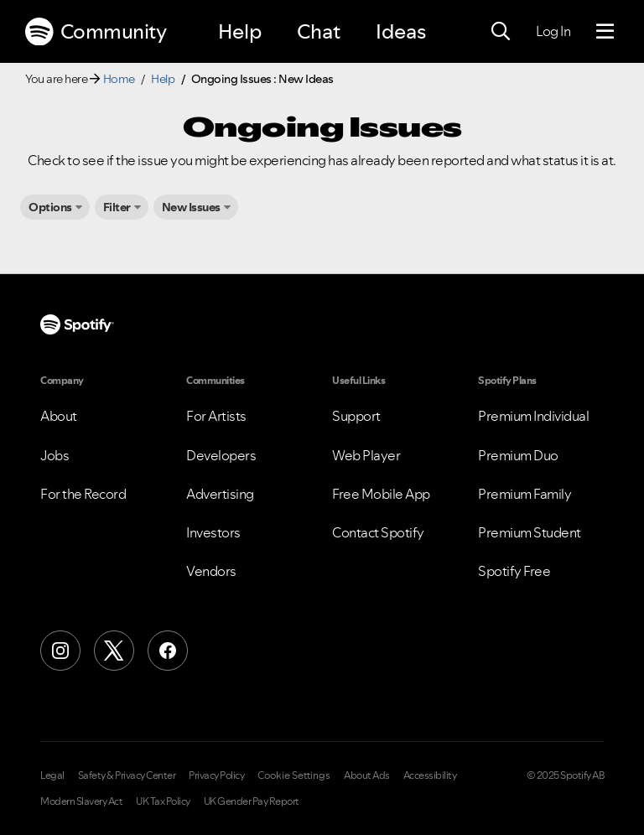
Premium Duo (518, 455)
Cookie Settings (294, 775)
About (59, 416)
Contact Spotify (378, 532)
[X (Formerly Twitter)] (114, 651)
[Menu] (605, 32)
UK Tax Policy (163, 801)
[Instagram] (60, 651)
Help (240, 31)
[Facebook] (168, 651)
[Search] (501, 32)
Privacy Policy (216, 775)
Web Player (366, 455)
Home (119, 79)
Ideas (401, 31)
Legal (52, 775)
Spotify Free (514, 571)
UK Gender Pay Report (252, 801)
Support (356, 416)
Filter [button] (117, 207)
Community (96, 32)
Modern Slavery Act (81, 801)
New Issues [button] (191, 207)
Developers (221, 455)
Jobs (55, 455)
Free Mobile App (381, 494)
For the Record (83, 494)
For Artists (216, 416)
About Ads (367, 775)
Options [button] (50, 207)
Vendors (211, 571)
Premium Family (525, 494)
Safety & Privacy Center (127, 775)
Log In (553, 31)
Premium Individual (533, 416)
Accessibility (430, 775)
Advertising (220, 494)
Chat (319, 31)
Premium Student (530, 532)
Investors (213, 532)
